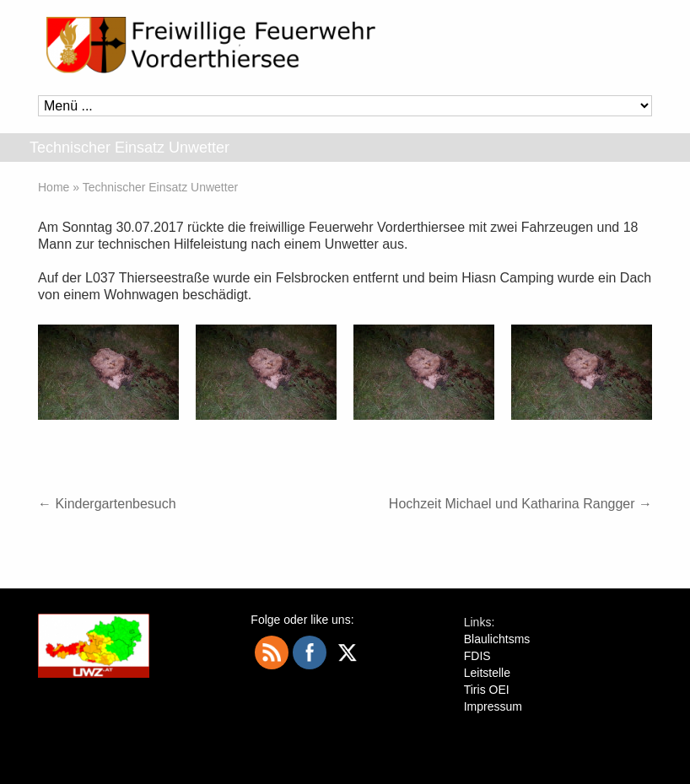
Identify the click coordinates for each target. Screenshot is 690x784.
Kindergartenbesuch (107, 504)
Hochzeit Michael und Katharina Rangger (520, 504)
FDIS (477, 656)
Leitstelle (487, 673)
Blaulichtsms (497, 639)
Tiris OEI (487, 690)
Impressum (493, 706)
